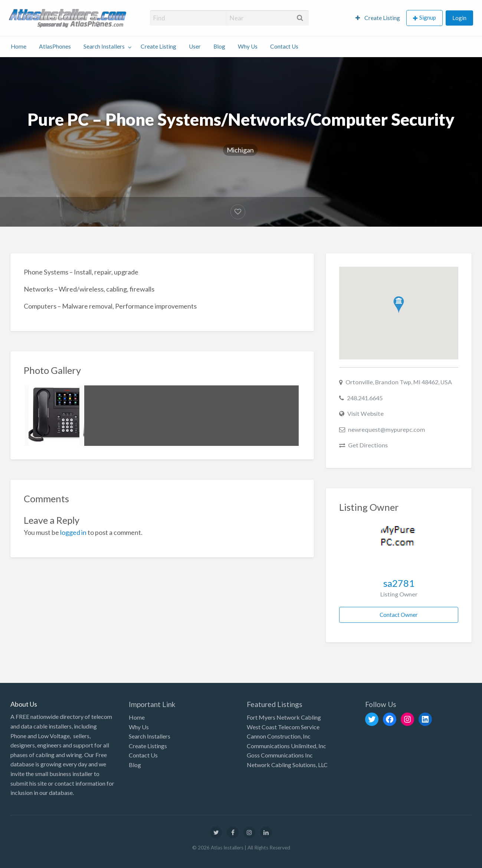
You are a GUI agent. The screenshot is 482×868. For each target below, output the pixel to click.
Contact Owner (399, 615)
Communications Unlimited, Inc (286, 746)
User (195, 46)
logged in (73, 532)
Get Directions (368, 445)
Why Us (248, 46)
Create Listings (148, 746)
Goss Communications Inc (280, 755)
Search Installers (104, 46)
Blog (219, 46)
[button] (399, 305)
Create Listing (378, 18)
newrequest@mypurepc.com (387, 429)
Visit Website (365, 413)
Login (459, 18)
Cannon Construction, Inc (279, 736)
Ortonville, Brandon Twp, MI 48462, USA (399, 382)
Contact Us (284, 46)
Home (19, 46)
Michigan (240, 150)
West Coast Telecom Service (283, 727)
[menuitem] (378, 18)
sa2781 (399, 583)
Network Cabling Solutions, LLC (287, 765)
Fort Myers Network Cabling (284, 717)
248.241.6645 (365, 398)
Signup (428, 17)
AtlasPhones (55, 46)
